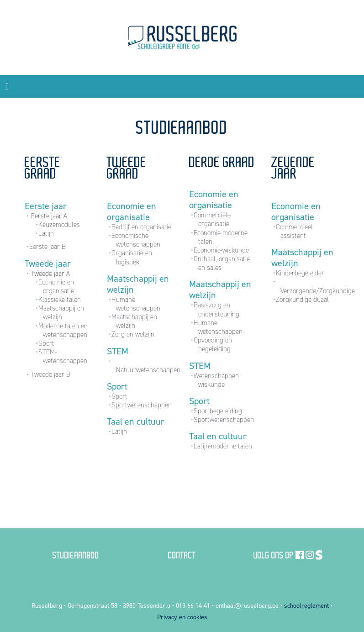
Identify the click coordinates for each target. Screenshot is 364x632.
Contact (182, 555)
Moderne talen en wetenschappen (63, 330)
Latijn (46, 233)
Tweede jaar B (51, 374)
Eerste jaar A (49, 216)
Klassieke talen (60, 300)
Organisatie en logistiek (132, 257)
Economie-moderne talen (221, 237)
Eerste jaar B (47, 247)
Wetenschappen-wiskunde (217, 380)
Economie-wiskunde (221, 250)
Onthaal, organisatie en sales (222, 263)
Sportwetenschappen (142, 405)
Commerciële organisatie (212, 219)
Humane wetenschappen (136, 304)
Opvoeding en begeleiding (213, 345)
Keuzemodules (59, 225)
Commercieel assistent (294, 231)
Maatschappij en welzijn (61, 313)
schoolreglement (306, 606)
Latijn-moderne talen (223, 446)
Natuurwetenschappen (148, 370)
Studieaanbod (76, 555)
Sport (46, 343)
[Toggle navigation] (7, 86)
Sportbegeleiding (218, 411)
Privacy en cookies (182, 617)
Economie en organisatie (56, 287)
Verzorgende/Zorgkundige (318, 291)
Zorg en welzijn (133, 334)
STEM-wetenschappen (63, 356)
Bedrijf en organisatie (141, 227)
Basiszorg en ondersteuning (216, 309)
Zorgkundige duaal (302, 300)
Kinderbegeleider (300, 273)
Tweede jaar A (50, 274)
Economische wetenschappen (136, 240)
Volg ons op (274, 555)
